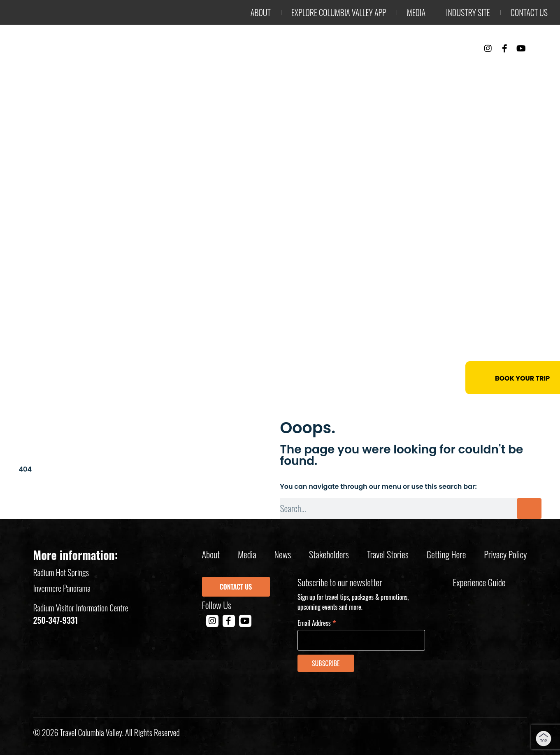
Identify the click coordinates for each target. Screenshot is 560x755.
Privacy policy (505, 554)
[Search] (529, 509)
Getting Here (446, 554)
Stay (400, 70)
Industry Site (468, 12)
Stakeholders (329, 554)
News (283, 554)
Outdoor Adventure (253, 70)
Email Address (317, 622)
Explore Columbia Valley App (339, 12)
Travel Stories (388, 554)
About (261, 12)
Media (416, 12)
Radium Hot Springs (61, 572)
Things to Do (343, 70)
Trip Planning (508, 70)
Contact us (529, 12)
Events (444, 70)
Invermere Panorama (62, 588)
